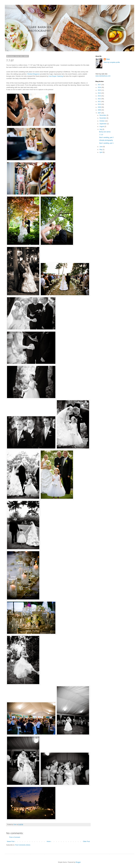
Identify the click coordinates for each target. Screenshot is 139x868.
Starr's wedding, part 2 (106, 137)
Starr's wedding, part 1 (106, 143)
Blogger (78, 862)
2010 (100, 104)
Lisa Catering (56, 76)
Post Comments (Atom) (23, 845)
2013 (100, 96)
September (103, 124)
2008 (100, 110)
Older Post (86, 841)
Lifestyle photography (106, 140)
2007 (100, 113)
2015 (100, 90)
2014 (100, 93)
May (101, 150)
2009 (100, 107)
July (101, 129)
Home (49, 841)
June (101, 147)
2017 (100, 85)
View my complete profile (112, 62)
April (101, 152)
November (103, 118)
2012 (100, 99)
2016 (100, 87)
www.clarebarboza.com (103, 76)
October (102, 121)
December (103, 115)
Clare (108, 59)
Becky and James (105, 132)
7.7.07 (101, 135)
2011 (100, 102)
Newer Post (11, 841)
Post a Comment (15, 837)
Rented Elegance (33, 74)
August (102, 126)
